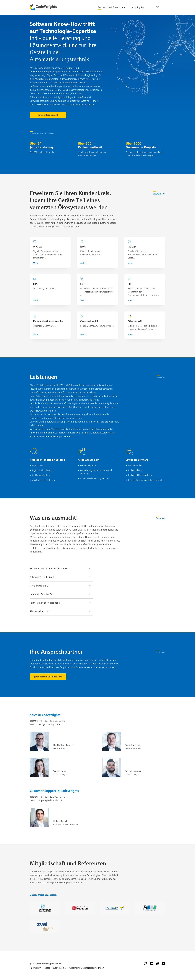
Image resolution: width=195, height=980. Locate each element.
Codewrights (43, 7)
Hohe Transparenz (39, 586)
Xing (164, 963)
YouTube (158, 963)
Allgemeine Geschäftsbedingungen (87, 968)
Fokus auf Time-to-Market (43, 577)
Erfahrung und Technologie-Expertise (49, 569)
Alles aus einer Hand (40, 611)
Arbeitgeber (138, 7)
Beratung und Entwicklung (112, 7)
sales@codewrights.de (49, 724)
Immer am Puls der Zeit (42, 594)
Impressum (35, 968)
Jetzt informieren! (48, 115)
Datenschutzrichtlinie (55, 968)
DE (157, 7)
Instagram (146, 963)
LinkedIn (152, 963)
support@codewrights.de (50, 800)
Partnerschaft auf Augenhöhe (45, 603)
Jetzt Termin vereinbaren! (48, 677)
